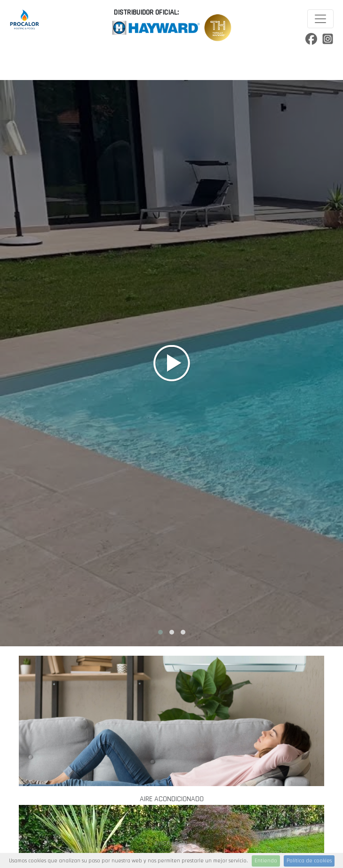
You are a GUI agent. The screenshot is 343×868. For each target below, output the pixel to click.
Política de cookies (309, 861)
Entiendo (266, 861)
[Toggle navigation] (320, 19)
